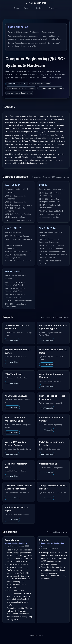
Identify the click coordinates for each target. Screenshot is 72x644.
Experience (53, 8)
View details (12, 340)
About (16, 8)
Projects (40, 8)
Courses (28, 8)
